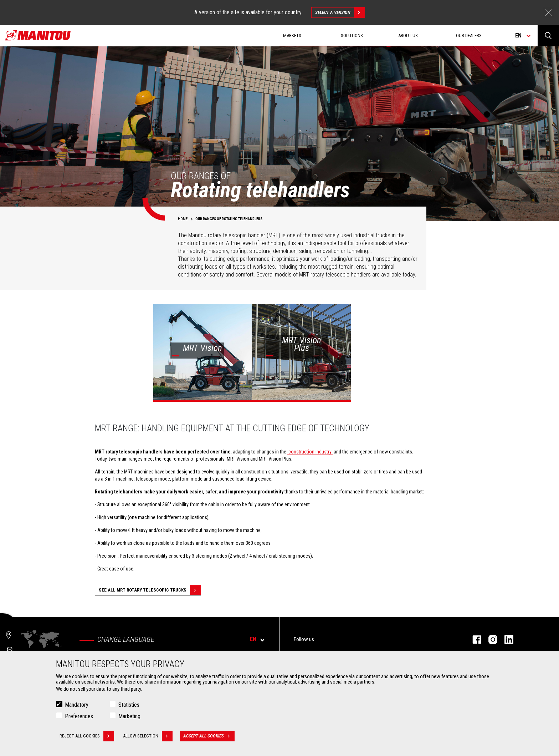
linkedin (505, 640)
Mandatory (77, 705)
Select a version (340, 12)
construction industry (310, 452)
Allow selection (148, 736)
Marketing (129, 716)
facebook (473, 640)
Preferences (79, 716)
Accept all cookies (209, 736)
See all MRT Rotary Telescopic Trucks (150, 590)
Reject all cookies (87, 736)
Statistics (129, 705)
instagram (489, 640)
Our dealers (469, 35)
